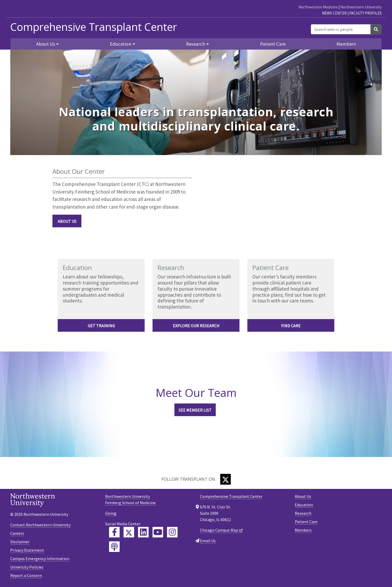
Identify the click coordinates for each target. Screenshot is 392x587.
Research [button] (195, 44)
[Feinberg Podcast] (114, 547)
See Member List (195, 410)
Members (346, 44)
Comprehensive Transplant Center (94, 27)
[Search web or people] (341, 29)
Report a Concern (26, 575)
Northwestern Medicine (318, 7)
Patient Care (273, 44)
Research (303, 513)
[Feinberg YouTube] (158, 532)
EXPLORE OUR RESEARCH (196, 326)
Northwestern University (361, 7)
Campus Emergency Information (40, 559)
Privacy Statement (27, 550)
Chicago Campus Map (219, 530)
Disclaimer (20, 542)
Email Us (208, 541)
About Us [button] (46, 44)
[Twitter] (226, 479)
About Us (67, 221)
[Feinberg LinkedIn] (143, 532)
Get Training (101, 326)
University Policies (27, 567)
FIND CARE (291, 326)
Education (304, 505)
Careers (17, 533)
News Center (334, 13)
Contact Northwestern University (40, 525)
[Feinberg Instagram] (172, 532)
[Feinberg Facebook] (114, 532)
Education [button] (121, 44)
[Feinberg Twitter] (129, 532)
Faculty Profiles (366, 13)
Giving (111, 513)
